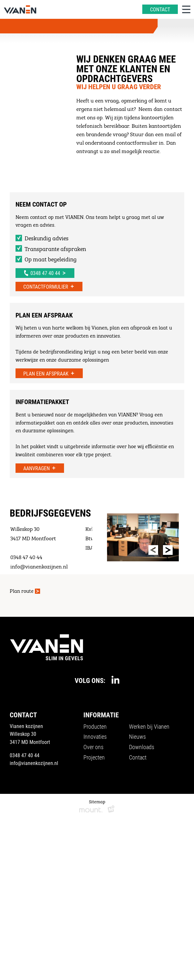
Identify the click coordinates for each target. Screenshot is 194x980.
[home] (20, 9)
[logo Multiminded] (111, 810)
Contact (138, 757)
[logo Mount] (91, 810)
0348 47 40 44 (25, 755)
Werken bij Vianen (149, 726)
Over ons (93, 747)
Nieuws (137, 736)
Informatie (101, 715)
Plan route (22, 590)
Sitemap (97, 801)
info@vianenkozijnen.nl (34, 763)
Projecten (94, 757)
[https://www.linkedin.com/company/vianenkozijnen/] (115, 680)
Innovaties (95, 736)
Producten (95, 726)
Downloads (142, 747)
